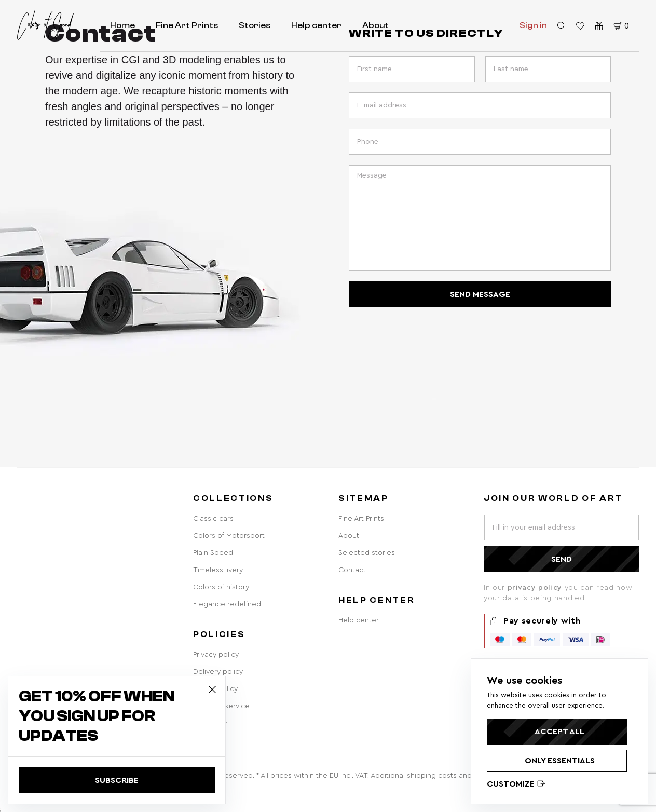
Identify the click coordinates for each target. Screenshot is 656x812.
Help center (316, 25)
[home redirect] (45, 25)
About (375, 25)
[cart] (621, 26)
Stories (255, 25)
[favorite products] (580, 26)
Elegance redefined (227, 604)
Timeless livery (218, 570)
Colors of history (221, 587)
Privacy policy (216, 655)
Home (122, 25)
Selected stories (367, 553)
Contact (352, 570)
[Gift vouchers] (599, 26)
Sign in (533, 25)
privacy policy (536, 588)
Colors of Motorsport (229, 536)
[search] (562, 26)
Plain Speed (213, 553)
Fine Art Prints (187, 25)
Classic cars (213, 519)
